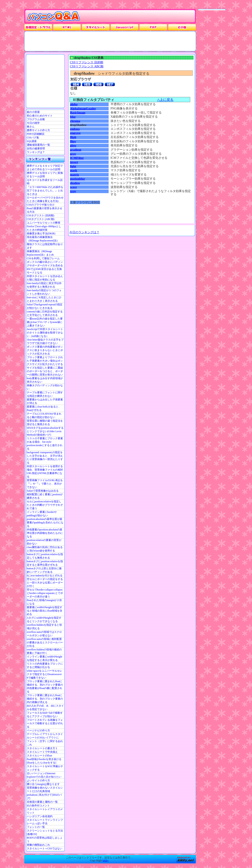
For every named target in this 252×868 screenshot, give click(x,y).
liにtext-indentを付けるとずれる (45, 576)
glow (73, 145)
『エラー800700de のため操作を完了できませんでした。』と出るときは (45, 191)
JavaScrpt (124, 27)
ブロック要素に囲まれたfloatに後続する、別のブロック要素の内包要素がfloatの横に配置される (45, 686)
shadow (75, 183)
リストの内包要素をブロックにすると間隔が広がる (45, 665)
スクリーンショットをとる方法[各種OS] (45, 832)
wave (74, 187)
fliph (73, 137)
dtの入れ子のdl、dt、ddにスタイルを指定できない (45, 707)
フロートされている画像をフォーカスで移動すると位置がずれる (45, 723)
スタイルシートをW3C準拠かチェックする (45, 768)
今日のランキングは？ (84, 232)
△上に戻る (165, 100)
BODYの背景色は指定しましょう (45, 839)
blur (73, 117)
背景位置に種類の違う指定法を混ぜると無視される (45, 423)
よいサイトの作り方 (38, 780)
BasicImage (78, 113)
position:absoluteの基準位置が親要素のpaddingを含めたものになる (45, 523)
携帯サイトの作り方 (38, 130)
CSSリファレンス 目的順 (87, 62)
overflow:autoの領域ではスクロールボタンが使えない (44, 634)
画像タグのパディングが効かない (45, 387)
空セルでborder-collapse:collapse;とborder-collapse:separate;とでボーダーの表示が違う (45, 593)
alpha (74, 104)
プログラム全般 (36, 119)
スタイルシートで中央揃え (42, 752)
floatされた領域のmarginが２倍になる (44, 602)
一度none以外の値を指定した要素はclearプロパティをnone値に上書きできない (45, 322)
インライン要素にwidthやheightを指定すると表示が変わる (45, 658)
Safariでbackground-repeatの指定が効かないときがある (45, 306)
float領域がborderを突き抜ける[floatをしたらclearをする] (44, 761)
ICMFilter (77, 158)
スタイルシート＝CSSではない (45, 848)
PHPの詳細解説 (36, 134)
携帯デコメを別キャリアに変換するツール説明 (45, 175)
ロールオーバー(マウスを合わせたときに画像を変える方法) (45, 199)
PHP (153, 27)
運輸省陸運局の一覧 (38, 145)
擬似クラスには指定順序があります (45, 246)
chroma (75, 121)
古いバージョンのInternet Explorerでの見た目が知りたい (44, 775)
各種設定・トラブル (38, 27)
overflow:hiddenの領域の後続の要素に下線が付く (44, 651)
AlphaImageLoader (83, 109)
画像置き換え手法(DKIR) (41, 233)
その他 (182, 27)
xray (73, 191)
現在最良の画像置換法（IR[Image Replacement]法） (43, 239)
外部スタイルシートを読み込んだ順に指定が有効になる (45, 278)
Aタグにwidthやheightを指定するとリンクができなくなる (44, 620)
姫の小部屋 (33, 112)
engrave (75, 133)
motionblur (78, 179)
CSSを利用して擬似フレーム (43, 258)
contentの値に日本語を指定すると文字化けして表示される (45, 313)
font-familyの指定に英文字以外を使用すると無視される (44, 285)
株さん (31, 127)
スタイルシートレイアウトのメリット (45, 811)
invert (74, 162)
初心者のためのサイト (40, 116)
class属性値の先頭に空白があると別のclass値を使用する (45, 549)
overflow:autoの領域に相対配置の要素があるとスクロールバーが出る (45, 642)
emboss (75, 129)
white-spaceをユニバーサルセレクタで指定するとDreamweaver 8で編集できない (45, 674)
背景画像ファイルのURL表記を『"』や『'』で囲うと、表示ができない (45, 484)
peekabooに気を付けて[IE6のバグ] (44, 797)
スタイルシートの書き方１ (42, 748)
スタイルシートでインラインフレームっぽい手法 (45, 822)
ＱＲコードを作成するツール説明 (45, 182)
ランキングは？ (36, 152)
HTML (67, 27)
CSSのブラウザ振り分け (41, 205)
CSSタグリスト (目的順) (41, 215)
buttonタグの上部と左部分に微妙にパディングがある (44, 570)
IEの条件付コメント (38, 806)
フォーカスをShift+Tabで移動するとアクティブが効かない (45, 715)
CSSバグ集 (33, 138)
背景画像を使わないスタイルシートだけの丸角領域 (45, 789)
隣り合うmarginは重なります (43, 784)
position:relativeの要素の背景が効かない (44, 542)
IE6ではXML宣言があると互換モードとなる (44, 271)
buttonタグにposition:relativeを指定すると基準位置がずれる (45, 563)
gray (73, 154)
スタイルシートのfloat (39, 756)
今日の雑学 (33, 123)
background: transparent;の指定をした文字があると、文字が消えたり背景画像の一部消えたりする (45, 457)
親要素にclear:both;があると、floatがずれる (44, 408)
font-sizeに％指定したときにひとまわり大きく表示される (44, 299)
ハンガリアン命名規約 (40, 816)
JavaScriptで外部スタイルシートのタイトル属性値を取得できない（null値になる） (45, 333)
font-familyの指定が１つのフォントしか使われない (44, 292)
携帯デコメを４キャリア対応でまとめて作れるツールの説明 (45, 168)
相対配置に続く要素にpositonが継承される (45, 496)
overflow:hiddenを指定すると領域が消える (44, 627)
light (73, 166)
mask (74, 170)
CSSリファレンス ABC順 (87, 66)
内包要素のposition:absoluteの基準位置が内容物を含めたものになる (45, 533)
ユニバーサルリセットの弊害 (44, 223)
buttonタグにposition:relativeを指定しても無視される (45, 556)
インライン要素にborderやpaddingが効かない (42, 514)
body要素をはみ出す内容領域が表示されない (45, 380)
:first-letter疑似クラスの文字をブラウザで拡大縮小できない (45, 341)
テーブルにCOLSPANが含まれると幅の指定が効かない (44, 415)
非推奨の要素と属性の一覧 (42, 802)
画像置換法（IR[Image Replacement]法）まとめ (40, 253)
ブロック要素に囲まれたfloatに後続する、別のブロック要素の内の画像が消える (45, 699)
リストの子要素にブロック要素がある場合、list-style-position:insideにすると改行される (45, 444)
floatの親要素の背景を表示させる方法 (45, 210)
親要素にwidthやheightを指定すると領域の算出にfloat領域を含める (45, 611)
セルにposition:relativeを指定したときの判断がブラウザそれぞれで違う (45, 505)
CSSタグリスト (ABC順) (41, 219)
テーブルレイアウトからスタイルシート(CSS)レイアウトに (45, 736)
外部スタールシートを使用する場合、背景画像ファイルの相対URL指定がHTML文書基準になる (45, 471)
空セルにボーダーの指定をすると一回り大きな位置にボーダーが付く (45, 583)
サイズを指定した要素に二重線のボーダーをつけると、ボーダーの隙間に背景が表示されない (45, 371)
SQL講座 (32, 141)
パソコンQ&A (54, 16)
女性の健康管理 (36, 148)
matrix (75, 175)
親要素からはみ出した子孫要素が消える (45, 401)
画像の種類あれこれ (38, 845)
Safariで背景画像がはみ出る (43, 491)
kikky (106, 860)
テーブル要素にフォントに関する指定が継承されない (45, 394)
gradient (76, 150)
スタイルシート (96, 27)
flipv (73, 141)
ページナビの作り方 (38, 730)
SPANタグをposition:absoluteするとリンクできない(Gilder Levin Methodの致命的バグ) (45, 431)
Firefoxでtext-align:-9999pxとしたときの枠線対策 (44, 228)
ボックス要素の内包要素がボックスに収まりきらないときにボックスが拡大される (45, 350)
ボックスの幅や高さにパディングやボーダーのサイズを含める (45, 264)
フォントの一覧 (36, 827)
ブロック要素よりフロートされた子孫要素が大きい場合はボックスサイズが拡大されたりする (45, 361)
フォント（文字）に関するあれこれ (45, 743)
